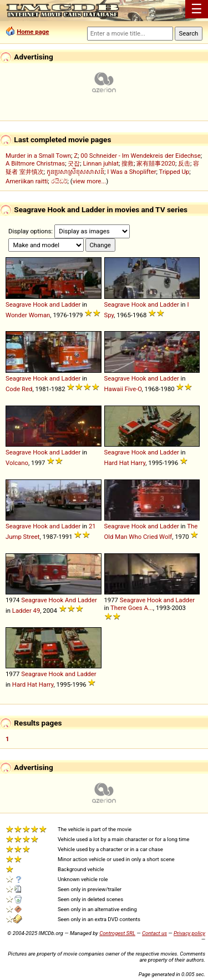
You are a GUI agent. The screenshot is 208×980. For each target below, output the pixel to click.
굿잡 (74, 163)
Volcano (17, 463)
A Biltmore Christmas (35, 163)
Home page (33, 32)
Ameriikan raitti (27, 181)
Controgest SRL (117, 933)
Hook (40, 304)
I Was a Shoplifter (131, 172)
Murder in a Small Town (38, 156)
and (55, 304)
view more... (90, 181)
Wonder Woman (28, 315)
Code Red (19, 389)
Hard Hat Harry (125, 463)
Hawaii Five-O (123, 389)
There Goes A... (132, 608)
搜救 (128, 163)
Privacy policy (189, 933)
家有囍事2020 (156, 163)
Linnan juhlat (101, 163)
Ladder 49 (26, 611)
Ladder (71, 304)
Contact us (154, 933)
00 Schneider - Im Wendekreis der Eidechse (140, 156)
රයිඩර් (59, 181)
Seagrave (18, 304)
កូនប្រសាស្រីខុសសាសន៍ (75, 172)
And (70, 600)
